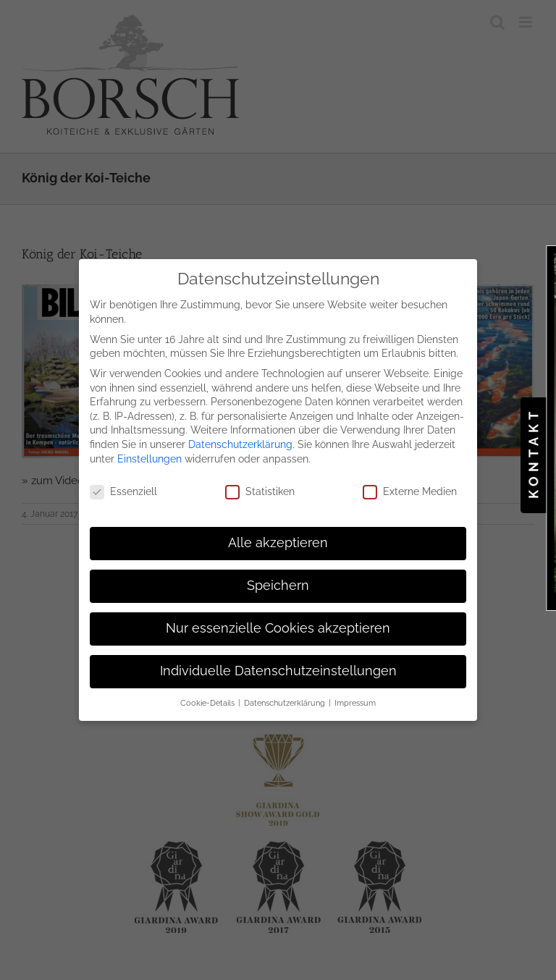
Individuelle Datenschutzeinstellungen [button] (278, 667)
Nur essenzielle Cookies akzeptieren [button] (278, 624)
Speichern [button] (278, 581)
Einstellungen (149, 454)
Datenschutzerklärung (240, 439)
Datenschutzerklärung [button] (286, 698)
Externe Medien (410, 487)
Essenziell (123, 487)
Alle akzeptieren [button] (278, 538)
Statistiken (260, 487)
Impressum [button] (355, 698)
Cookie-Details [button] (208, 698)
